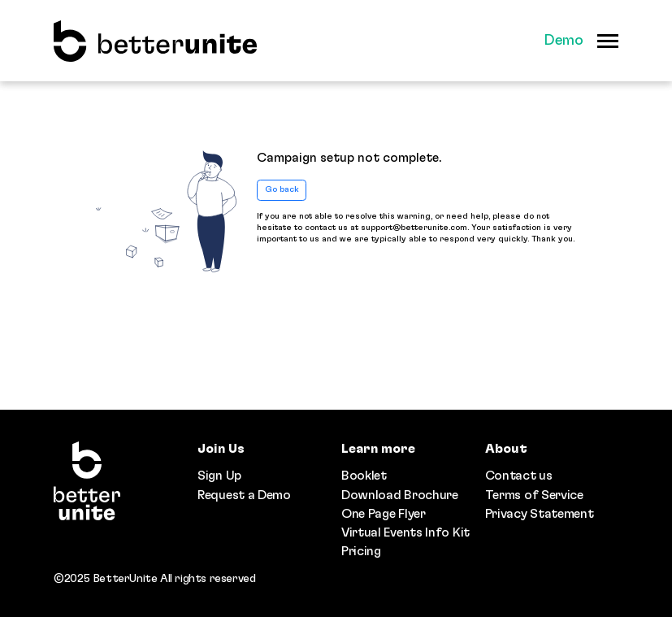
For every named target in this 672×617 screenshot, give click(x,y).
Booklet (364, 476)
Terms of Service (534, 495)
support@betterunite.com (414, 228)
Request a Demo (244, 495)
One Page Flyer (384, 514)
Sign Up (219, 476)
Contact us (519, 476)
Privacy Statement (540, 514)
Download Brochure (400, 495)
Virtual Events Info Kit (405, 532)
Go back (282, 189)
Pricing (361, 551)
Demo (564, 41)
